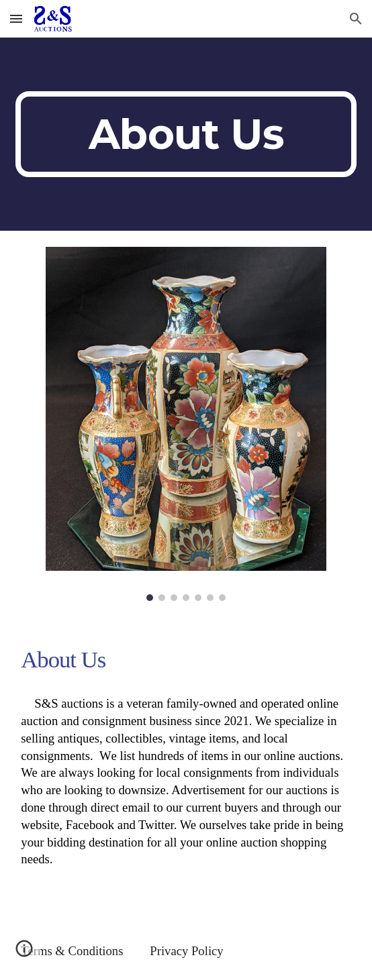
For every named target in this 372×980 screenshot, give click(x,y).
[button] (16, 18)
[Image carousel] (186, 424)
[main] (186, 134)
